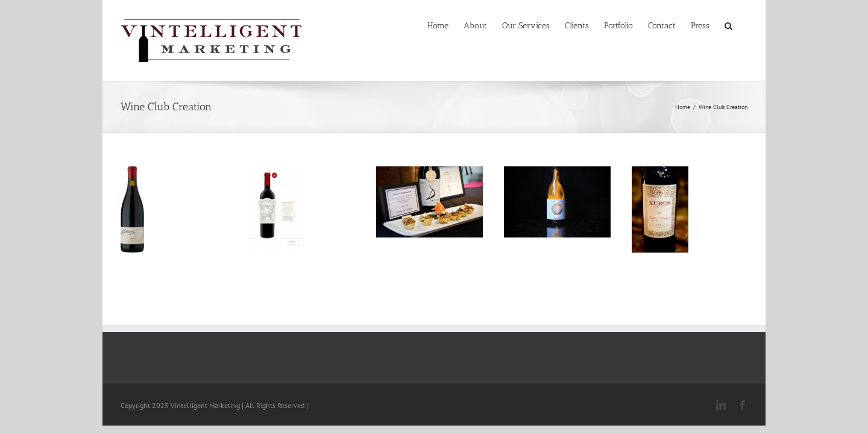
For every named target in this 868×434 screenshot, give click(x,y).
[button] (744, 25)
